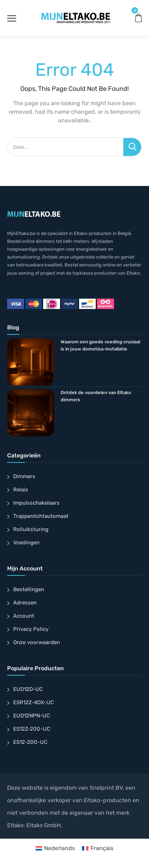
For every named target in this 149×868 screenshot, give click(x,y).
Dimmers (24, 476)
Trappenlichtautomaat (41, 516)
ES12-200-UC (30, 742)
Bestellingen (29, 589)
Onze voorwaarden (37, 642)
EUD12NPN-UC (32, 716)
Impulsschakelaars (36, 503)
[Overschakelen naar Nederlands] (55, 848)
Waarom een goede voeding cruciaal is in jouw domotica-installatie (100, 345)
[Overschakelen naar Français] (98, 848)
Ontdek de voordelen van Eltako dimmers (96, 396)
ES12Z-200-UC (32, 729)
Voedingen (26, 543)
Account (24, 616)
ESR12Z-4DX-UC (34, 702)
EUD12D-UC (28, 689)
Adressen (25, 603)
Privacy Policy (31, 629)
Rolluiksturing (31, 529)
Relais (21, 490)
